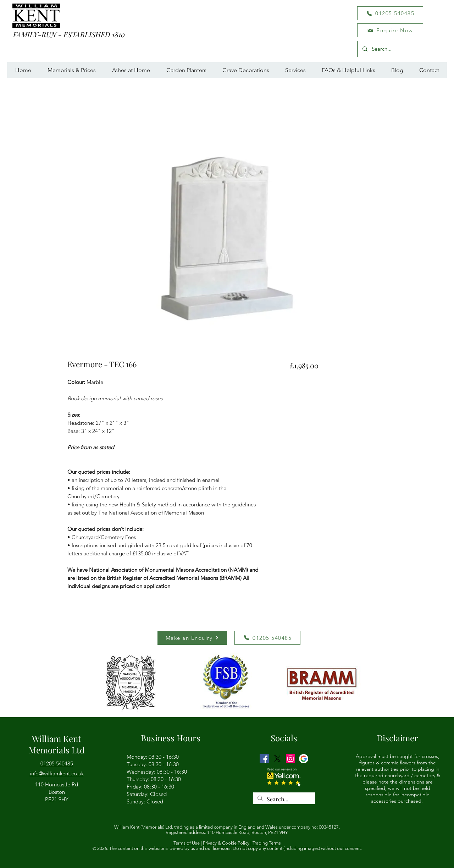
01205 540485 (57, 763)
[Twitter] (277, 759)
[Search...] (390, 49)
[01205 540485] (390, 13)
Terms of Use (187, 843)
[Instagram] (290, 759)
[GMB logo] (304, 759)
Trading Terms (267, 843)
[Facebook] (264, 759)
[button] (390, 30)
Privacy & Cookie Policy (226, 843)
